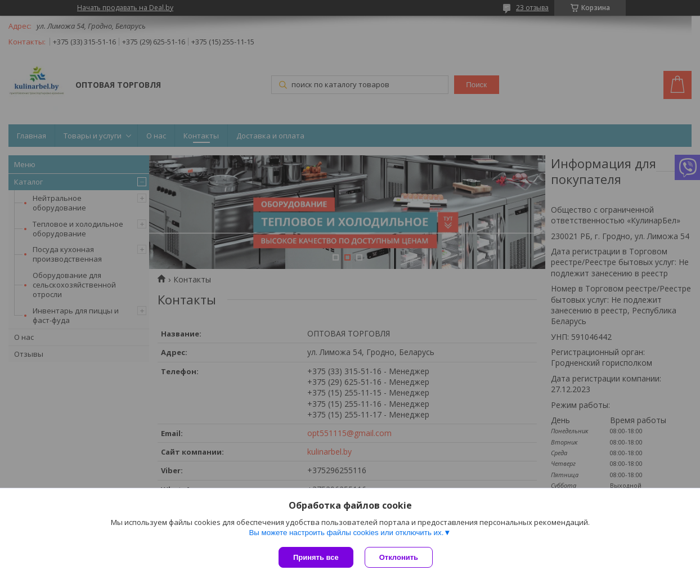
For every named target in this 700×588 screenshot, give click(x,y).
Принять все (316, 557)
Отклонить (399, 557)
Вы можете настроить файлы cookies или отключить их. (346, 533)
